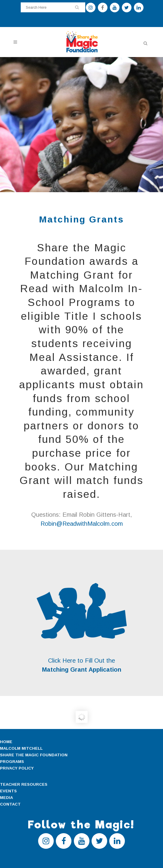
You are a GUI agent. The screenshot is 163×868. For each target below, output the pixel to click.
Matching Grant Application (82, 670)
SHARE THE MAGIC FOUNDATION (34, 755)
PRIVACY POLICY (17, 768)
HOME (6, 742)
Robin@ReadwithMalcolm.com (82, 524)
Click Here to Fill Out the (81, 661)
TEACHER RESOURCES (24, 784)
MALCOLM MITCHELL (21, 748)
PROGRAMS (12, 762)
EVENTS (8, 791)
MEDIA (6, 798)
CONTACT (10, 804)
